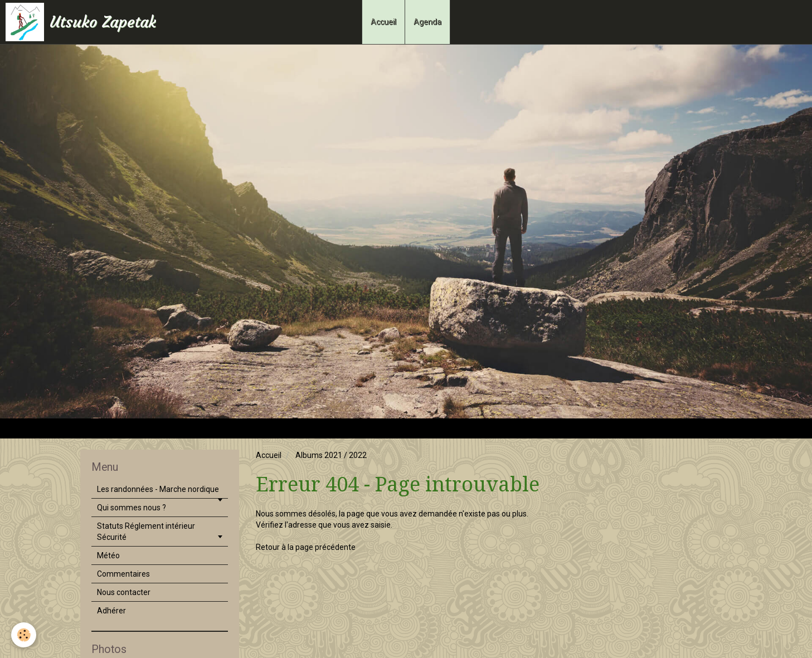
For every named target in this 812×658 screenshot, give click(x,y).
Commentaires (123, 574)
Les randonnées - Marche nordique (158, 489)
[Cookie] (24, 635)
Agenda (427, 22)
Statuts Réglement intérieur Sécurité (146, 532)
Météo (108, 555)
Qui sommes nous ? (132, 508)
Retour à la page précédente (306, 547)
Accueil (383, 22)
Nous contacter (124, 592)
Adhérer (111, 611)
